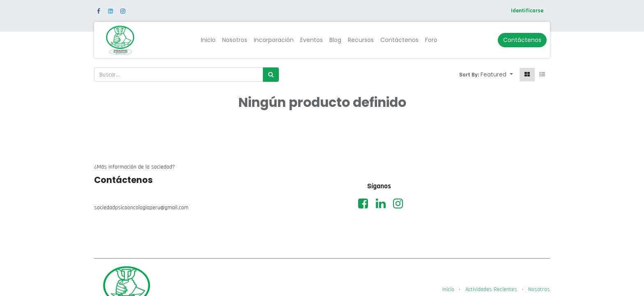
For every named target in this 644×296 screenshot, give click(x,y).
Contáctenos (522, 40)
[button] (497, 75)
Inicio (448, 289)
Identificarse (527, 11)
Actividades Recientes (491, 289)
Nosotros (539, 289)
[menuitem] (208, 40)
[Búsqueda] (271, 75)
